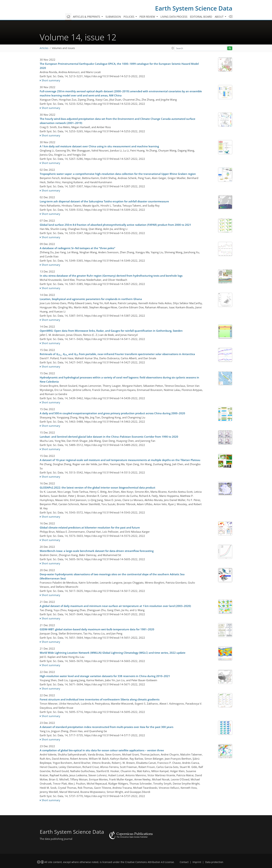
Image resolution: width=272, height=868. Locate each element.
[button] (173, 48)
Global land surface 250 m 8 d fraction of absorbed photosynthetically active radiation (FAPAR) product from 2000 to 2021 (115, 225)
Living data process (174, 17)
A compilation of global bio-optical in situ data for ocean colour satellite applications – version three (102, 750)
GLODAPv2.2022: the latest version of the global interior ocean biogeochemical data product (97, 487)
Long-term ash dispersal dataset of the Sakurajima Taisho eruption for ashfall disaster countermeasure (104, 201)
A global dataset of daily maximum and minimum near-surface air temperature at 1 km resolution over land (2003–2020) (115, 606)
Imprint (197, 862)
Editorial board (201, 17)
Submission (113, 17)
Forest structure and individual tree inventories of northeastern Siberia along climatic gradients (100, 699)
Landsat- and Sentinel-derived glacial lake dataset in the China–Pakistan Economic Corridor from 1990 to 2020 (109, 437)
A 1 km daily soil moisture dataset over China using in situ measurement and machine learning (99, 146)
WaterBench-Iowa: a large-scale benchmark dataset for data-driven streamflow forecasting (97, 551)
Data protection (214, 862)
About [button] (219, 17)
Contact (184, 862)
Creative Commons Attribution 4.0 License (149, 862)
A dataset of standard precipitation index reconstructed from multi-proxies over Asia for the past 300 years (107, 727)
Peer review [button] (148, 17)
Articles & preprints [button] (87, 17)
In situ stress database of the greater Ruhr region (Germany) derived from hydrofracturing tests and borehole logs (111, 276)
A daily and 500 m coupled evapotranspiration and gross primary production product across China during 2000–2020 (112, 413)
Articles (44, 48)
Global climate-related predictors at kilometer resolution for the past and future (90, 527)
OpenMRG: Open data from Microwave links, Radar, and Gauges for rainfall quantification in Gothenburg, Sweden (111, 331)
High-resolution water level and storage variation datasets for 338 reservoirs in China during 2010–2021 (105, 676)
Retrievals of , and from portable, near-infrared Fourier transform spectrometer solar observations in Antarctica (117, 354)
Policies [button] (129, 17)
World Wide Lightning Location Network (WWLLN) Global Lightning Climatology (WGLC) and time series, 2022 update (113, 653)
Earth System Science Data (194, 8)
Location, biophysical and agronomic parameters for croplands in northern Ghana (91, 299)
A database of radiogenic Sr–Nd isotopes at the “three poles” (77, 248)
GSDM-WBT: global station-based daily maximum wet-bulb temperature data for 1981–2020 (97, 629)
